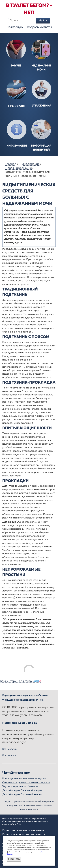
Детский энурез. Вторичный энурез (22, 794)
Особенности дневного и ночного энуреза (26, 782)
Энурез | (8, 802)
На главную (15, 27)
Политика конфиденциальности (24, 834)
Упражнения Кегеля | (33, 805)
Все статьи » (9, 755)
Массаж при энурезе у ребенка (19, 723)
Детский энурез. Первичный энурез (22, 790)
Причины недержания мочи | (27, 802)
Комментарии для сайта (20, 681)
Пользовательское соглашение (23, 830)
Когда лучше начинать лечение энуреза (24, 778)
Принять (14, 859)
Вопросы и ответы (39, 27)
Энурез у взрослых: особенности (20, 786)
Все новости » (10, 749)
